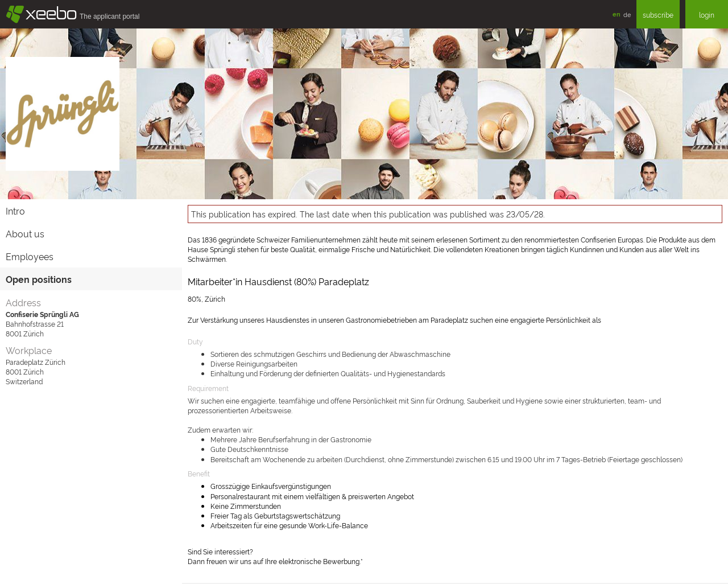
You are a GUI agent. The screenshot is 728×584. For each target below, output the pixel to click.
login (707, 15)
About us (25, 233)
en (617, 14)
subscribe (658, 15)
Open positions (39, 279)
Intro (15, 211)
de (627, 14)
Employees (30, 256)
